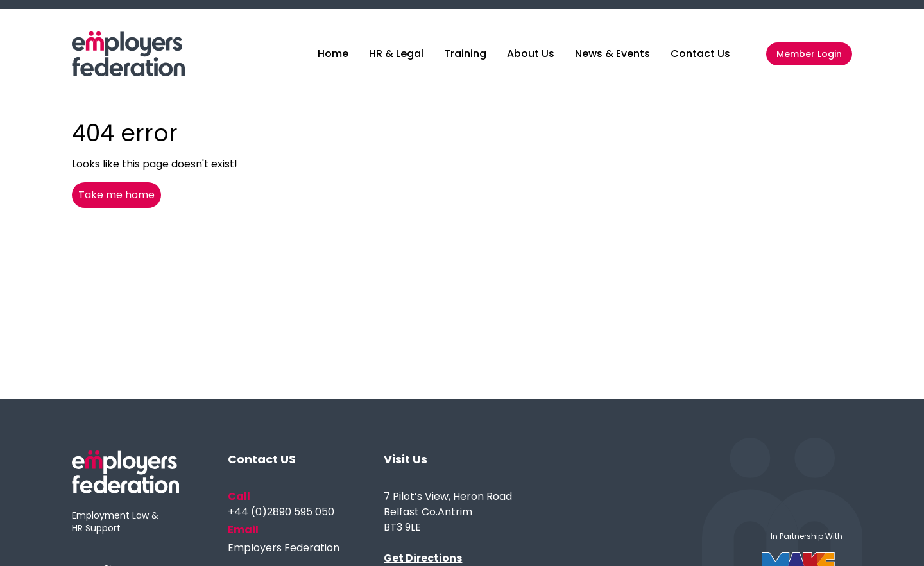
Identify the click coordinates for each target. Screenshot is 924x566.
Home (333, 54)
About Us (531, 54)
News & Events (612, 54)
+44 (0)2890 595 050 (281, 512)
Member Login (809, 54)
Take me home (116, 195)
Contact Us (700, 54)
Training (465, 54)
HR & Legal (396, 54)
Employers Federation (284, 548)
